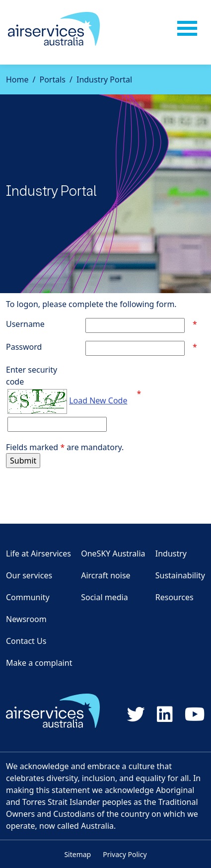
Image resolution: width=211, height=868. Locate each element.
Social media (104, 597)
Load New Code (98, 400)
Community (28, 597)
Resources (175, 597)
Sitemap (77, 854)
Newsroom (26, 619)
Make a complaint (39, 663)
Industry (171, 553)
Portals (52, 79)
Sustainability (180, 575)
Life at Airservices (38, 553)
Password (24, 347)
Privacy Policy (125, 854)
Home (17, 79)
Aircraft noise (105, 575)
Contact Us (26, 641)
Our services (29, 575)
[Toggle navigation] (187, 29)
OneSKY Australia (113, 553)
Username (25, 324)
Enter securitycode (32, 376)
